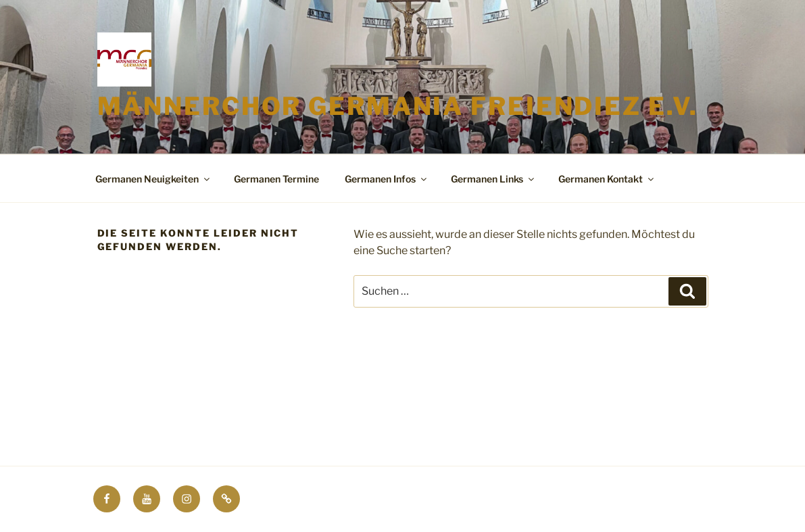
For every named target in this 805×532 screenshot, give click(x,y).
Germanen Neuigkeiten (153, 179)
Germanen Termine (276, 179)
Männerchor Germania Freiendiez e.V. (398, 106)
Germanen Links (493, 179)
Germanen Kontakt (607, 179)
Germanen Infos (387, 179)
